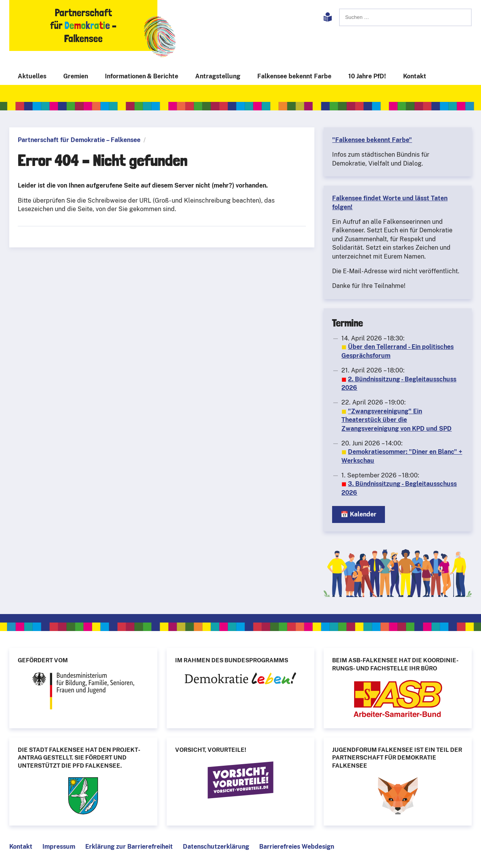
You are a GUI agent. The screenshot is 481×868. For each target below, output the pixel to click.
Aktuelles (32, 76)
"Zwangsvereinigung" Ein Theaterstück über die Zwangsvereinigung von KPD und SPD (397, 420)
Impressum (59, 847)
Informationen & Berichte (142, 76)
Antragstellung (218, 76)
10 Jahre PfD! (367, 76)
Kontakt (415, 76)
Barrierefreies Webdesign (297, 847)
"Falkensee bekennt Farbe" (372, 140)
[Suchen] (405, 17)
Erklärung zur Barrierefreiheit (129, 847)
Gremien (76, 76)
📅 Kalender (359, 514)
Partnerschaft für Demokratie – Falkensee (79, 140)
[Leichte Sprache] (328, 18)
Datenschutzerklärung (216, 847)
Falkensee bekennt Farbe (294, 76)
